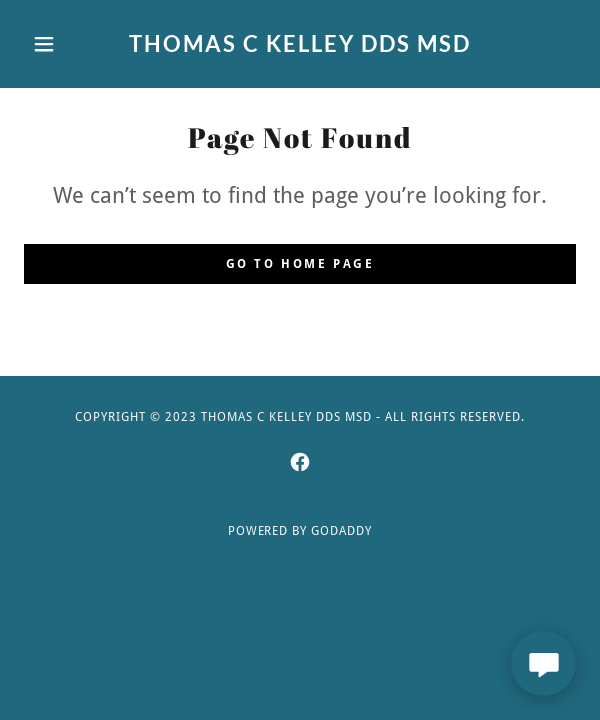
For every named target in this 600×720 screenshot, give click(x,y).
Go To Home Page (300, 264)
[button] (65, 44)
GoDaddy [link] (341, 531)
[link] (300, 44)
